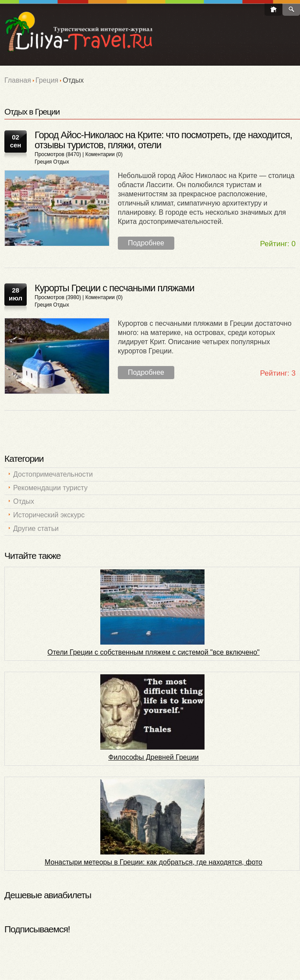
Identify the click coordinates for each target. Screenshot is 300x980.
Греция (47, 80)
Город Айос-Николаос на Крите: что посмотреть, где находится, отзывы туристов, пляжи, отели (163, 140)
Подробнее (146, 243)
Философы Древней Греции (154, 757)
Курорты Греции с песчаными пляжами (114, 288)
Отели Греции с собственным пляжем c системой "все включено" (153, 652)
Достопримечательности (53, 474)
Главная (18, 80)
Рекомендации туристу (50, 488)
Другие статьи (36, 528)
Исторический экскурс (49, 515)
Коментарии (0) (104, 154)
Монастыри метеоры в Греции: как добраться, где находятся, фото (154, 862)
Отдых (61, 162)
